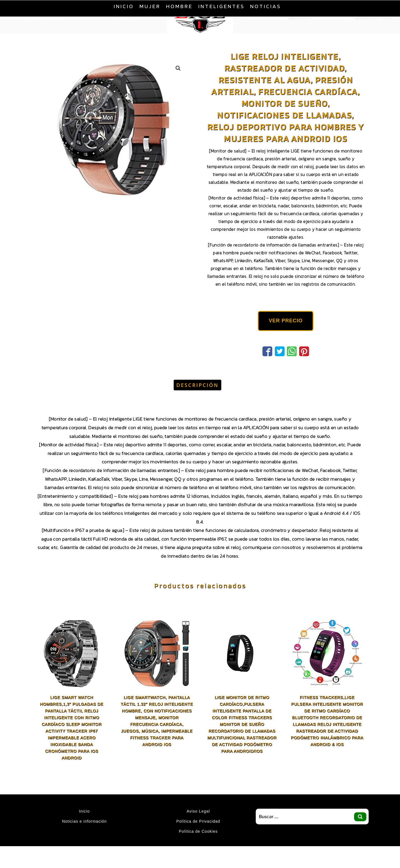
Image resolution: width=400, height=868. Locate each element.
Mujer (150, 6)
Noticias (266, 6)
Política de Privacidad (198, 821)
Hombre (179, 6)
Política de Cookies (198, 831)
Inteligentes (221, 6)
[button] (178, 68)
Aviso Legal (198, 811)
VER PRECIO (286, 321)
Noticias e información (84, 821)
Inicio (124, 6)
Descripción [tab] (198, 385)
